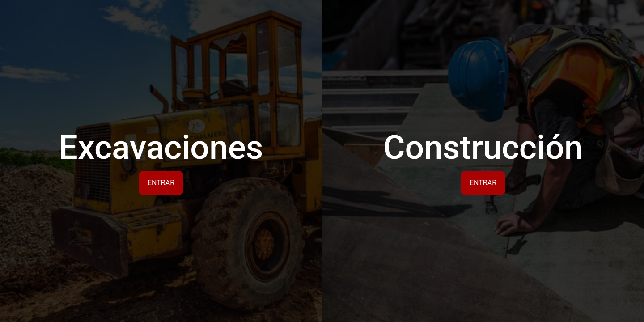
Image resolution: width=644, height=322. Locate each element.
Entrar (161, 183)
